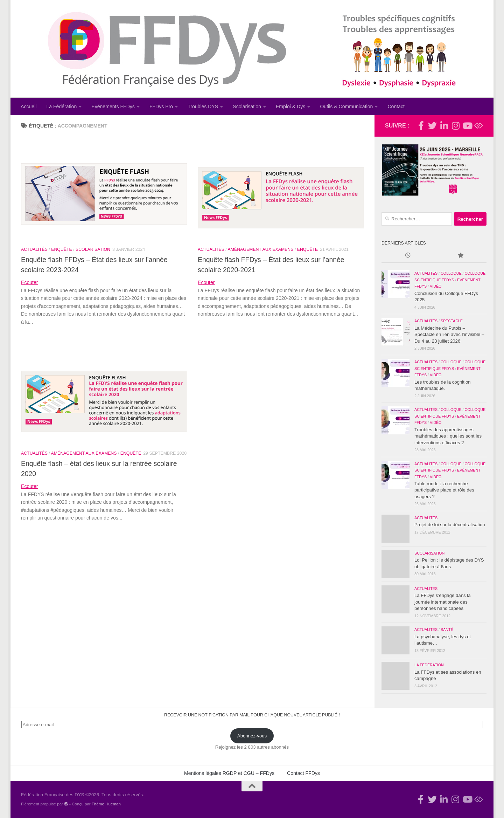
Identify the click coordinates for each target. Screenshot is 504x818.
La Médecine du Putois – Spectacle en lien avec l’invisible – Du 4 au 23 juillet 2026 (449, 335)
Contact (396, 106)
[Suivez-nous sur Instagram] (456, 126)
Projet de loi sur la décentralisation (450, 525)
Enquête (62, 249)
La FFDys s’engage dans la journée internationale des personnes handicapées (443, 602)
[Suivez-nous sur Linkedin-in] (444, 126)
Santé (447, 630)
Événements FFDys (113, 106)
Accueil (29, 106)
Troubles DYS (203, 106)
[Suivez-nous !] (432, 126)
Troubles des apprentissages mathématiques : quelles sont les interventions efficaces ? (448, 436)
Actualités (34, 249)
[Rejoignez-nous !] (421, 126)
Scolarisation (247, 106)
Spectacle (452, 321)
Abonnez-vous (252, 736)
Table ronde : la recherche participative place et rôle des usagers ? (444, 490)
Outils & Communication (346, 106)
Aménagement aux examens (261, 249)
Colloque (451, 273)
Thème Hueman (106, 804)
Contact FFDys (303, 773)
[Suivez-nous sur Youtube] (467, 126)
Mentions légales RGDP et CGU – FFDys (229, 773)
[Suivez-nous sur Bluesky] (479, 126)
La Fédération (61, 106)
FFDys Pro (161, 106)
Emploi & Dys (291, 106)
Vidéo (436, 286)
